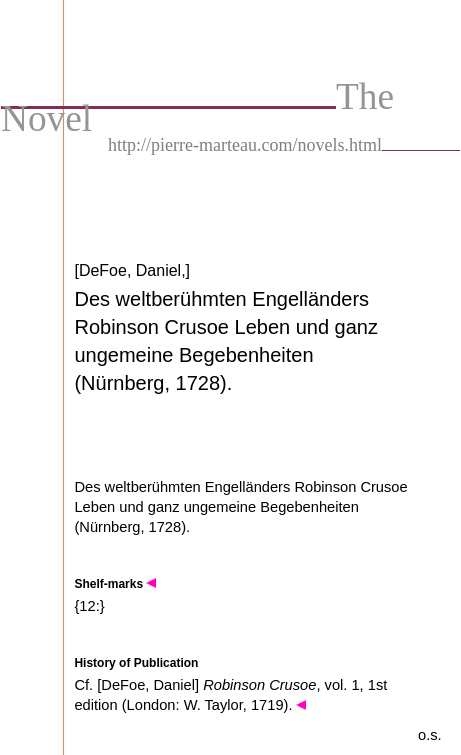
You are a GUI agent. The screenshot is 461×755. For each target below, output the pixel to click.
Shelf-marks (115, 584)
